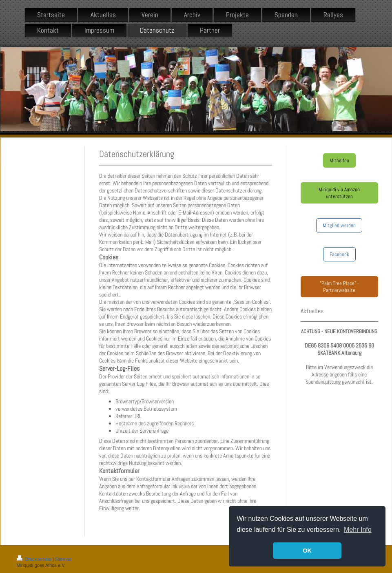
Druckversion (35, 559)
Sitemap (63, 559)
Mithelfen (339, 160)
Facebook (339, 254)
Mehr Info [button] (358, 530)
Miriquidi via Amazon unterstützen (339, 193)
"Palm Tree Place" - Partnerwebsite (339, 287)
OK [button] (307, 551)
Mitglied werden (339, 225)
